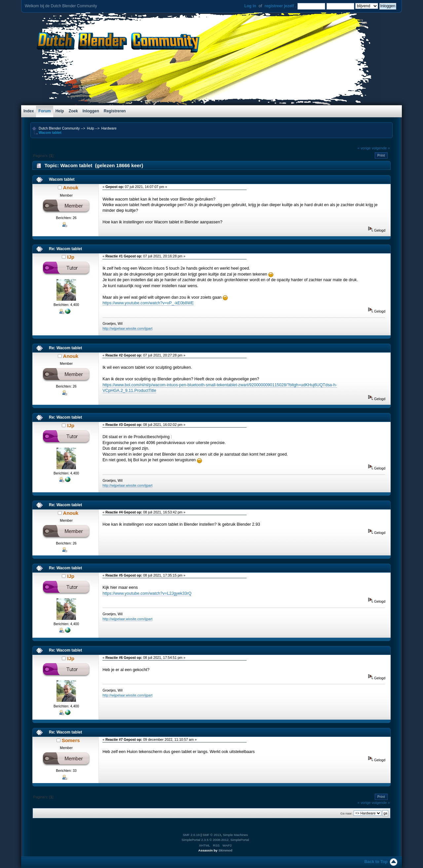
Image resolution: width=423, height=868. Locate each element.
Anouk (71, 188)
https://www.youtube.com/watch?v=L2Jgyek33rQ (147, 593)
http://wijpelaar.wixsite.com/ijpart (127, 328)
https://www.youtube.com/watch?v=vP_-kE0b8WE (148, 303)
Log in (250, 6)
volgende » (381, 148)
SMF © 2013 (212, 835)
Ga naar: (346, 813)
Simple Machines (235, 835)
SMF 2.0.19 (191, 835)
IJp (71, 257)
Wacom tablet (62, 179)
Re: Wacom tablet (65, 249)
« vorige (364, 148)
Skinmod (225, 850)
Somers (71, 740)
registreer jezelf (279, 6)
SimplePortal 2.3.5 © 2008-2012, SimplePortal (215, 840)
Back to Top (376, 862)
